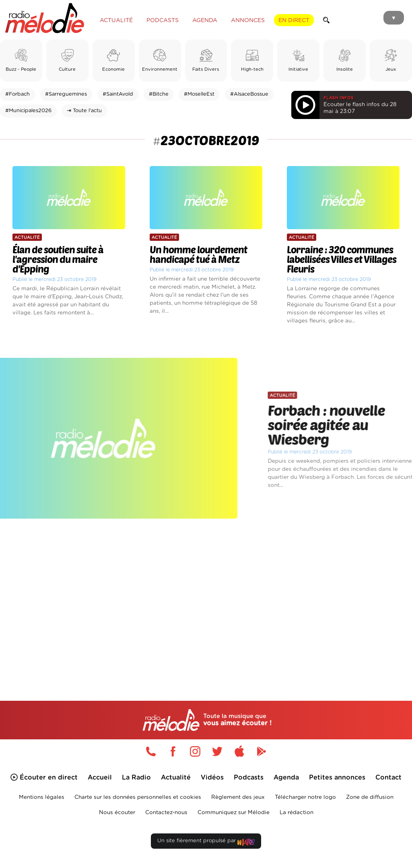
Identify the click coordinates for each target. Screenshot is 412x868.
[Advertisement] (206, 598)
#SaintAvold (118, 94)
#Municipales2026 (28, 111)
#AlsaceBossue (249, 94)
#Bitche (159, 94)
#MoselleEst (199, 94)
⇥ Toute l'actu (84, 111)
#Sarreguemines (66, 94)
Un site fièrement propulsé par (206, 842)
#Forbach (18, 94)
